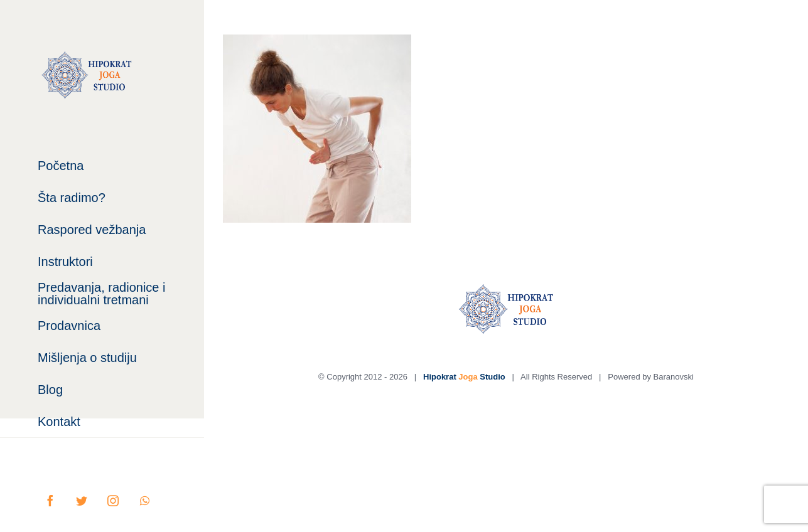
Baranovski (674, 377)
